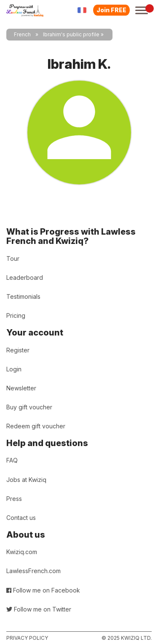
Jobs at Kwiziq (26, 480)
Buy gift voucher (29, 407)
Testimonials (23, 296)
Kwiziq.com (22, 552)
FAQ (12, 460)
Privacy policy (27, 638)
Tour (13, 258)
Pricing (16, 315)
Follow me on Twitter (39, 609)
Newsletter (21, 388)
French (22, 34)
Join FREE (111, 10)
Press (14, 499)
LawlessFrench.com (33, 571)
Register (18, 350)
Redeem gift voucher (36, 426)
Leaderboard (25, 277)
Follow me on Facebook (43, 590)
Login (14, 369)
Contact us (21, 518)
